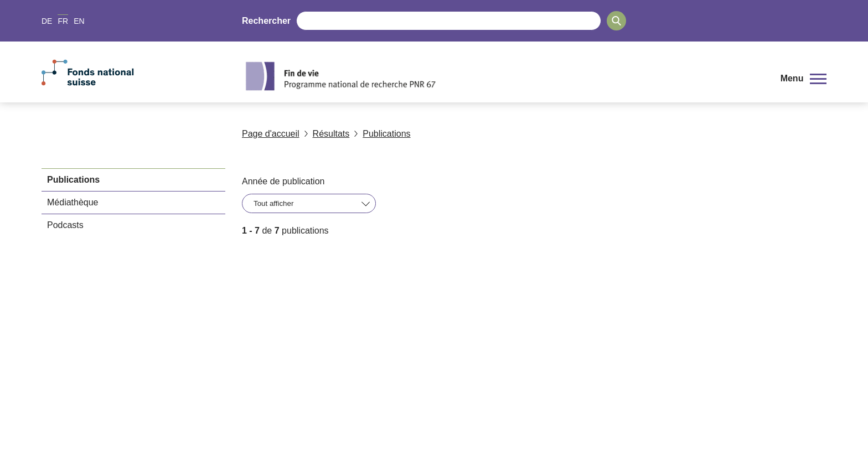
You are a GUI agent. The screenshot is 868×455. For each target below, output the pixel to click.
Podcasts (65, 225)
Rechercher (266, 21)
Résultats (327, 134)
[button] (804, 79)
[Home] (503, 76)
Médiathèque (73, 202)
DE (47, 21)
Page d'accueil (271, 134)
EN (79, 21)
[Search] (616, 21)
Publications (382, 134)
